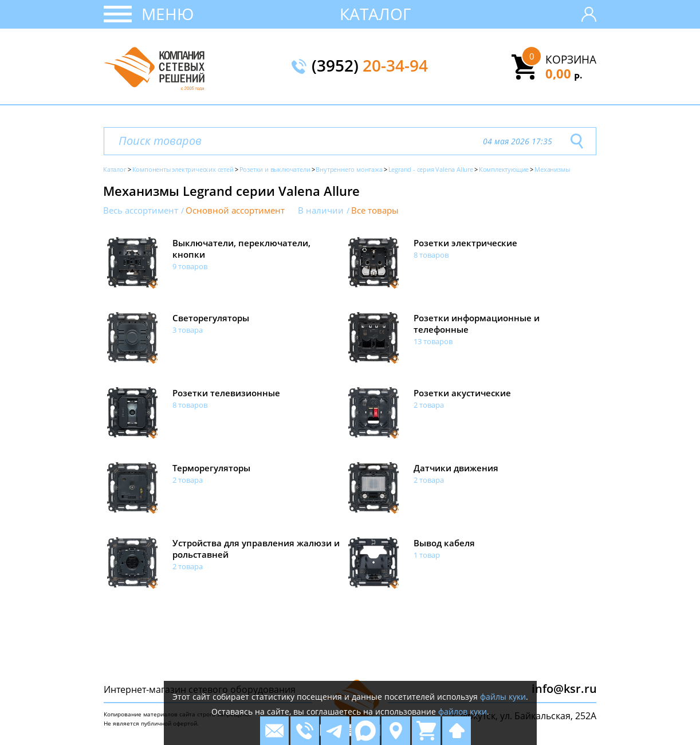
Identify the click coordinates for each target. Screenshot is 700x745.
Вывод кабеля (444, 543)
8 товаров (431, 255)
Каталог (375, 14)
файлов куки (463, 712)
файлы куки (503, 697)
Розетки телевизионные (226, 393)
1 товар (427, 555)
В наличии (321, 210)
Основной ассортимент (235, 210)
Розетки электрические (465, 243)
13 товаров (433, 341)
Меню (168, 14)
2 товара (429, 405)
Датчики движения (456, 468)
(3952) (370, 66)
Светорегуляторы (211, 318)
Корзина (571, 60)
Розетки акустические (462, 393)
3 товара (188, 330)
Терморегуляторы (211, 468)
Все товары (375, 210)
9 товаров (190, 266)
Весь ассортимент (141, 210)
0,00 (564, 73)
